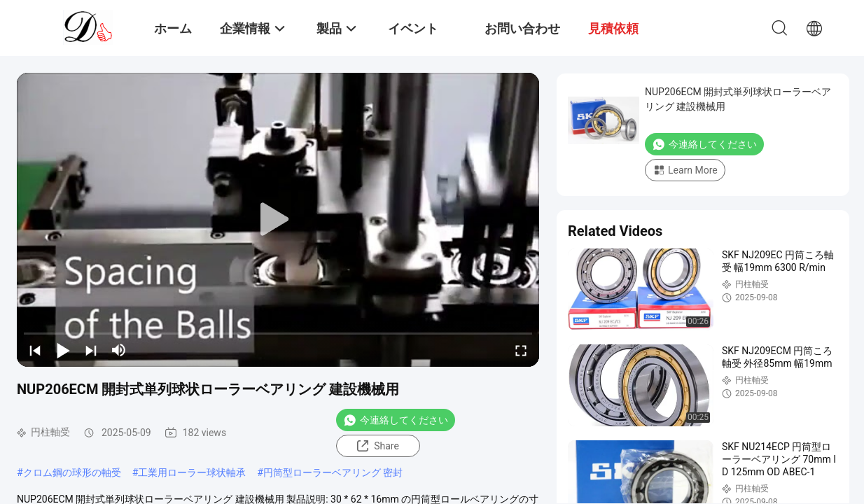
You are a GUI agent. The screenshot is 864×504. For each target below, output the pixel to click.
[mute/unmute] (119, 350)
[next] (91, 350)
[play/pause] (63, 350)
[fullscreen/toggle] (521, 350)
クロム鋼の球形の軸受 (72, 472)
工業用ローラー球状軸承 (192, 472)
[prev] (35, 350)
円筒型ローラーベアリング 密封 (333, 472)
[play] (278, 220)
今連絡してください (396, 420)
